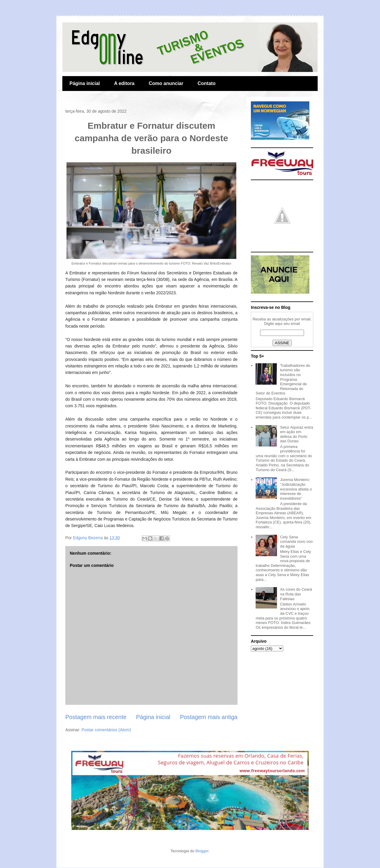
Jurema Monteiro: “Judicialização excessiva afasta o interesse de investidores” (296, 489)
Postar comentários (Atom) (106, 730)
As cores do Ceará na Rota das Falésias (296, 594)
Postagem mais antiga (209, 717)
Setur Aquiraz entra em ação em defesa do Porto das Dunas (296, 434)
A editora (124, 83)
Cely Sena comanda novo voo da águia (296, 542)
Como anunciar (166, 83)
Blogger (202, 851)
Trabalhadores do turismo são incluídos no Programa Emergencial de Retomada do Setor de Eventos (283, 379)
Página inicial (85, 83)
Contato (206, 83)
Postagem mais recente (96, 717)
